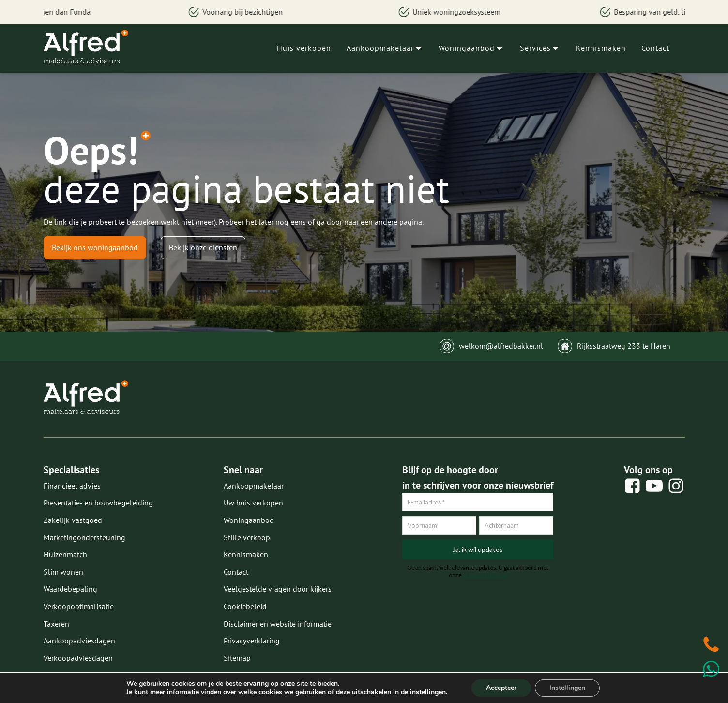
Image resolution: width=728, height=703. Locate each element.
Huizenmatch (65, 554)
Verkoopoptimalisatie (79, 606)
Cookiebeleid (245, 606)
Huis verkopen (304, 48)
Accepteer (501, 688)
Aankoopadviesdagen (79, 641)
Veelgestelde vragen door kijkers (278, 589)
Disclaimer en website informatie (278, 624)
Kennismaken (601, 48)
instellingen (428, 692)
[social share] (632, 486)
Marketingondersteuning (84, 537)
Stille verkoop (247, 537)
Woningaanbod (471, 48)
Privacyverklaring (252, 641)
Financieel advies (72, 486)
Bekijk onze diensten (203, 247)
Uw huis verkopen (253, 503)
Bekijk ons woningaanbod (95, 247)
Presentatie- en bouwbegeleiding (98, 503)
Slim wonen (63, 572)
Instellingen (567, 688)
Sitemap (237, 658)
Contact (655, 48)
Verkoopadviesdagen (78, 658)
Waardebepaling (70, 589)
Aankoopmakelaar (385, 48)
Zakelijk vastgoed (73, 520)
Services (540, 48)
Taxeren (56, 624)
